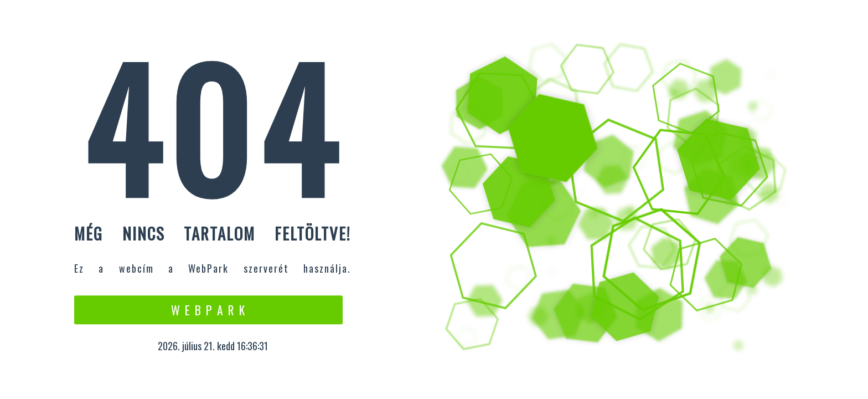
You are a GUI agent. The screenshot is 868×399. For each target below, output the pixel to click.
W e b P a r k (208, 310)
